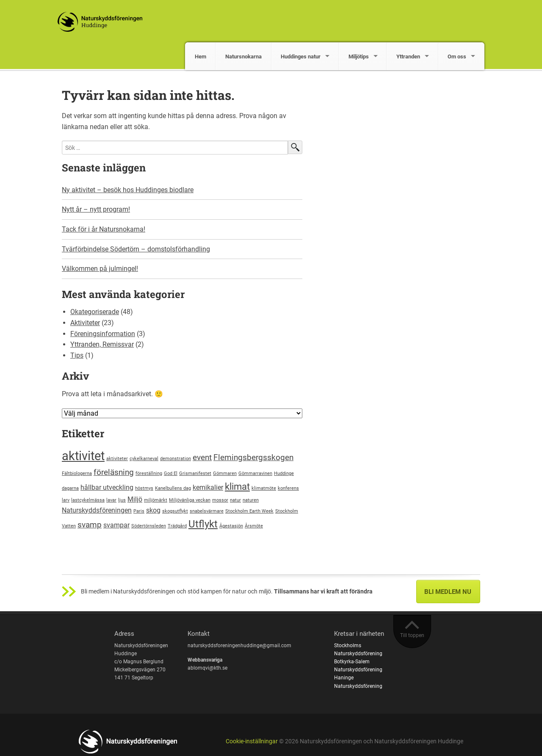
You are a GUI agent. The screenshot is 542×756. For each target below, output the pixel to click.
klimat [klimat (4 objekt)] (237, 486)
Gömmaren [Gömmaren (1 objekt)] (225, 473)
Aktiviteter (85, 323)
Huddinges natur (301, 57)
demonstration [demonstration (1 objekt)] (176, 459)
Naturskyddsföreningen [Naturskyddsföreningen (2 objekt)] (97, 510)
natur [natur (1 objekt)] (235, 500)
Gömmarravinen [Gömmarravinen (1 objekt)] (255, 473)
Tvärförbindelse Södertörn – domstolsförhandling (136, 249)
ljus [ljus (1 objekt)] (122, 500)
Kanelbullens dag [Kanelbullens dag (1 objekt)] (173, 488)
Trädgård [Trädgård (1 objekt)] (177, 526)
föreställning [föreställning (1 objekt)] (149, 473)
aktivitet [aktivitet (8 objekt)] (83, 456)
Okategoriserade (95, 312)
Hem (200, 57)
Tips (77, 355)
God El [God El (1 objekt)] (171, 473)
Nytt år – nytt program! (96, 209)
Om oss (457, 57)
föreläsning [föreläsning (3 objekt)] (114, 472)
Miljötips (359, 57)
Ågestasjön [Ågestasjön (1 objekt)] (231, 526)
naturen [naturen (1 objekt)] (251, 500)
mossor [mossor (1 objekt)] (220, 500)
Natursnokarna (243, 57)
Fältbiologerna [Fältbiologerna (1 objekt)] (77, 473)
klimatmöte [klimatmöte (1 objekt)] (264, 488)
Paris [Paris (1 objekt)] (139, 511)
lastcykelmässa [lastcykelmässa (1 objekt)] (88, 500)
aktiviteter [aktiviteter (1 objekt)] (117, 459)
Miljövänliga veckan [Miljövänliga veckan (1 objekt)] (190, 500)
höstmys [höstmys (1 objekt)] (144, 488)
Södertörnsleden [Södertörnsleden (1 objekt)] (149, 526)
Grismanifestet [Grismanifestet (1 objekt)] (195, 473)
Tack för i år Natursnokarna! (104, 229)
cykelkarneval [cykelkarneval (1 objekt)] (144, 459)
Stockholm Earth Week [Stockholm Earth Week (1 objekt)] (249, 511)
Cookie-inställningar (252, 741)
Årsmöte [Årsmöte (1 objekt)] (254, 526)
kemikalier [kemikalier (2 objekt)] (208, 487)
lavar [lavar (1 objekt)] (111, 500)
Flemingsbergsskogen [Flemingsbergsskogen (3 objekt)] (253, 457)
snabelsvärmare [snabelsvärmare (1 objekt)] (207, 511)
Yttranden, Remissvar (102, 344)
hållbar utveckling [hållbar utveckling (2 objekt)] (107, 487)
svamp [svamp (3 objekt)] (90, 525)
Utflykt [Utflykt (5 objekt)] (203, 524)
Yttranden (408, 57)
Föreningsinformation (103, 334)
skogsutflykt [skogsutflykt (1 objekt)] (175, 511)
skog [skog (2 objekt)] (153, 510)
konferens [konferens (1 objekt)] (288, 488)
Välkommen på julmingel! (100, 269)
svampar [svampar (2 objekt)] (116, 525)
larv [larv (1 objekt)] (66, 500)
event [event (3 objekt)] (202, 457)
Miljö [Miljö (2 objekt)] (135, 499)
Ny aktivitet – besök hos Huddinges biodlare (128, 190)
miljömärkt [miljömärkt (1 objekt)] (156, 500)
